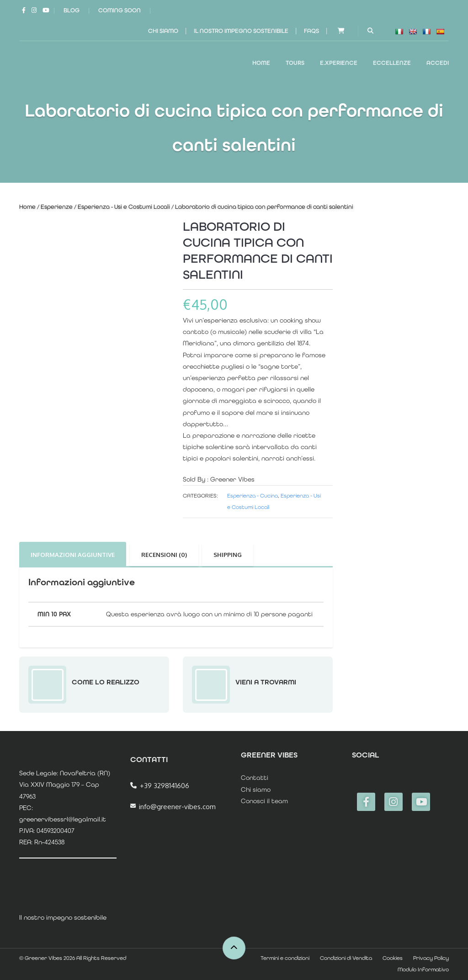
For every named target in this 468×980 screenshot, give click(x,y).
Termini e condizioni (285, 958)
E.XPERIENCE (339, 63)
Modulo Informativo (423, 969)
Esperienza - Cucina (253, 496)
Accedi (438, 63)
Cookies (393, 958)
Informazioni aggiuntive (73, 555)
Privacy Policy (431, 958)
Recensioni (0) (164, 555)
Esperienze (57, 207)
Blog (72, 10)
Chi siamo (163, 31)
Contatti (255, 778)
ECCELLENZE (392, 63)
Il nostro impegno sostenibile (241, 31)
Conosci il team (264, 801)
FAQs (311, 31)
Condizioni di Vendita (346, 958)
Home (261, 63)
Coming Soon (120, 10)
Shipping (228, 555)
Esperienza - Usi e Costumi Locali (124, 207)
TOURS (295, 63)
